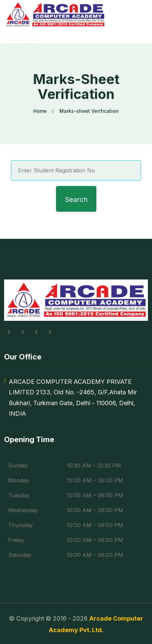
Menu (23, 36)
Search (76, 200)
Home (40, 111)
